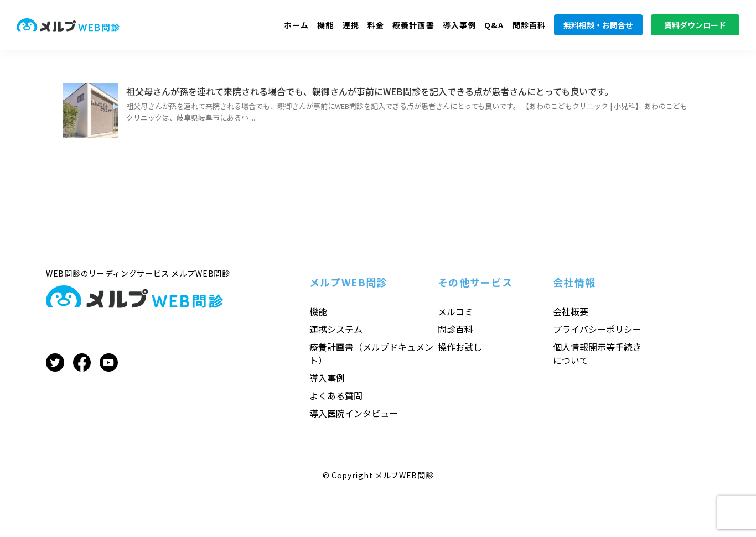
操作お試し (460, 347)
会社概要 (571, 311)
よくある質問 (336, 395)
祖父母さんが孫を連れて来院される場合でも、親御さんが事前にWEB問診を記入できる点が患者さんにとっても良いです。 (370, 91)
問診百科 (529, 25)
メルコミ (455, 311)
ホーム (296, 25)
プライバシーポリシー (597, 329)
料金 (376, 25)
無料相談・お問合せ (598, 25)
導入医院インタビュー (354, 413)
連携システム (336, 329)
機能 (325, 25)
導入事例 (459, 25)
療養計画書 (413, 25)
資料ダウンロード (695, 25)
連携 (351, 25)
